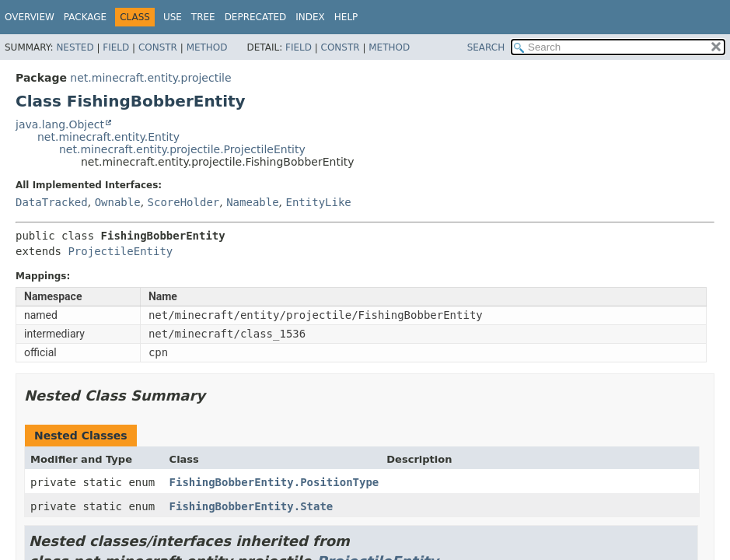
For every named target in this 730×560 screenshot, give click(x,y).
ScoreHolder (184, 202)
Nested (75, 47)
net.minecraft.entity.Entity (108, 137)
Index (310, 17)
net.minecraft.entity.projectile (150, 78)
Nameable (252, 202)
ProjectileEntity (120, 251)
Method (207, 47)
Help (346, 17)
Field (116, 47)
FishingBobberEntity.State (251, 506)
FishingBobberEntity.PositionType (274, 482)
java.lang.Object (60, 124)
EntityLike (319, 202)
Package (85, 17)
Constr (158, 47)
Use (173, 17)
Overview (30, 17)
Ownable (118, 202)
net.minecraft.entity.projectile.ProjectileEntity (182, 149)
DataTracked (52, 202)
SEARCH (486, 47)
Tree (203, 17)
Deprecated (256, 17)
